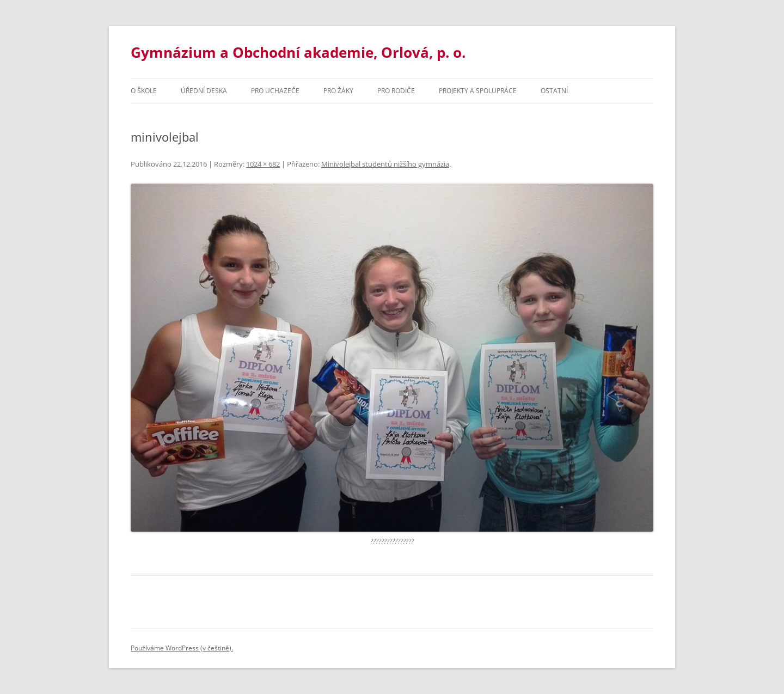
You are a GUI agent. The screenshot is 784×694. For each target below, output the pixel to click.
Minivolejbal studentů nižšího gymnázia (385, 164)
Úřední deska (204, 91)
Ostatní (554, 91)
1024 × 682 (263, 164)
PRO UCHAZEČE (275, 91)
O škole (144, 91)
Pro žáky (338, 91)
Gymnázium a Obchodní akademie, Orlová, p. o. (298, 52)
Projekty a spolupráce (478, 91)
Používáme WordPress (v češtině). (182, 648)
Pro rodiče (396, 91)
